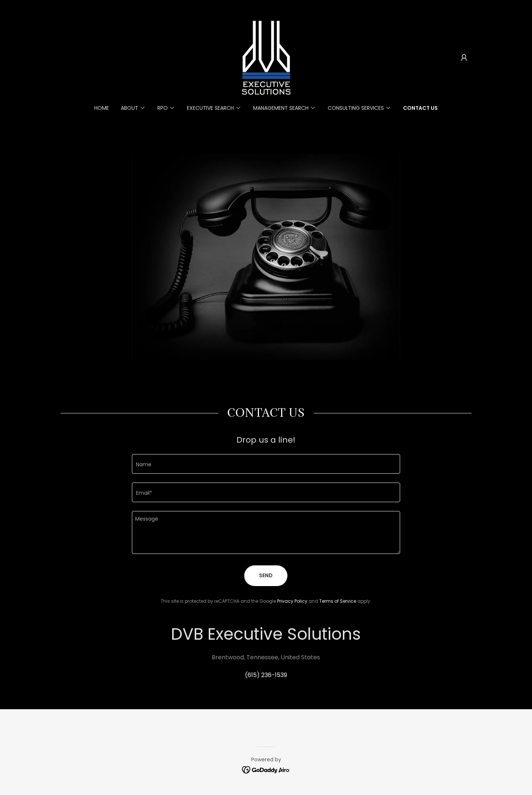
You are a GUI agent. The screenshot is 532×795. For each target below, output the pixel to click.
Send (266, 575)
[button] (464, 58)
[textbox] (266, 464)
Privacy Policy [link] (292, 601)
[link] (266, 57)
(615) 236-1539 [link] (266, 675)
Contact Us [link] (420, 108)
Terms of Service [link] (338, 601)
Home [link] (102, 108)
